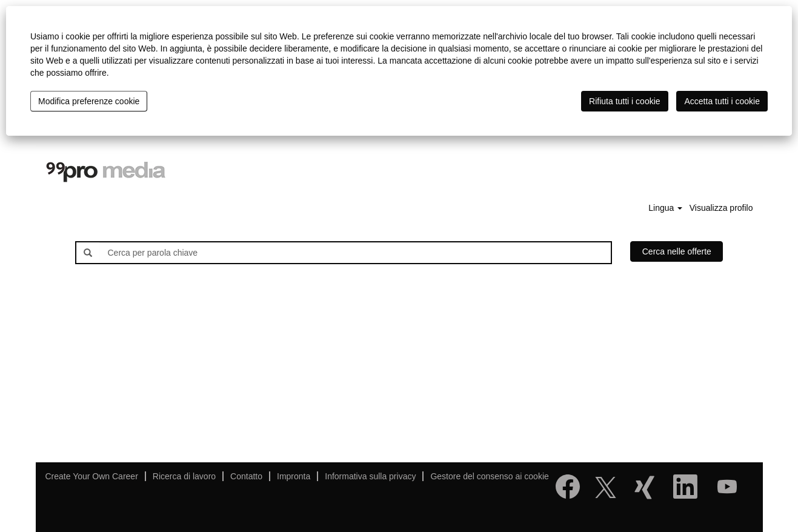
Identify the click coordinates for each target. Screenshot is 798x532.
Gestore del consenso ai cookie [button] (489, 476)
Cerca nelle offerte (677, 251)
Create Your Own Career (92, 476)
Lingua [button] (665, 208)
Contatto (246, 476)
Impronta (294, 476)
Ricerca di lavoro (184, 476)
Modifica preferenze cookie (89, 101)
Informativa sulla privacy (370, 476)
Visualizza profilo (721, 208)
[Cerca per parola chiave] (355, 253)
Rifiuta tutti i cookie (625, 101)
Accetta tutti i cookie (722, 101)
